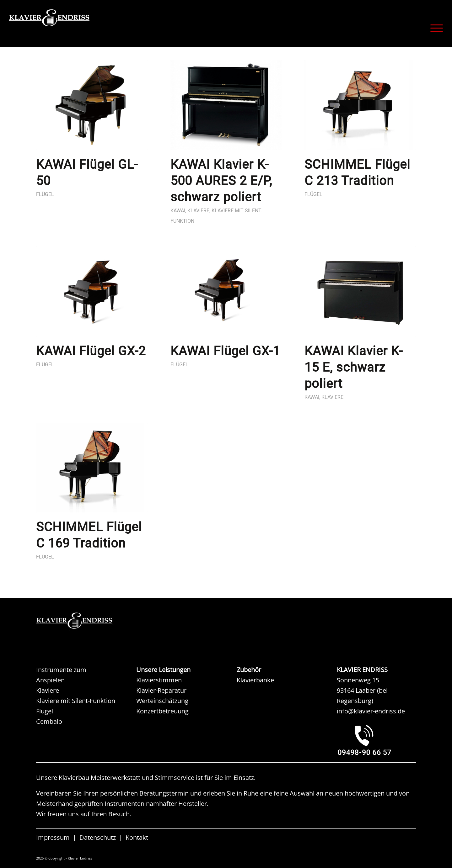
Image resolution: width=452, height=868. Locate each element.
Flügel (45, 194)
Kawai (178, 211)
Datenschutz (98, 837)
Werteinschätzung (162, 701)
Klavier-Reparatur (161, 690)
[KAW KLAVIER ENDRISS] (83, 621)
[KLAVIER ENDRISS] (72, 27)
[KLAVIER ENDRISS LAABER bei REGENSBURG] (376, 740)
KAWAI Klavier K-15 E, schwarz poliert (354, 367)
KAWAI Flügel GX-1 (225, 351)
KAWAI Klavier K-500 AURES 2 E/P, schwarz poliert (221, 181)
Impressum (53, 837)
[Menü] (435, 28)
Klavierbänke (255, 680)
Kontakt (137, 837)
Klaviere (198, 211)
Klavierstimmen (159, 680)
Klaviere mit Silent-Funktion (76, 701)
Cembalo (49, 721)
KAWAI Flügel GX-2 (91, 351)
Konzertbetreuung (162, 711)
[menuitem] (435, 28)
